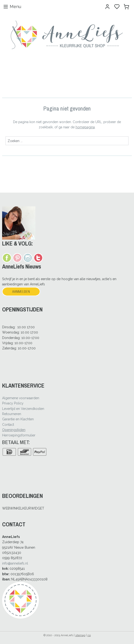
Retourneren (12, 414)
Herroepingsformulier (19, 435)
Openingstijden (14, 430)
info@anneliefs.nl (15, 563)
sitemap (80, 635)
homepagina (85, 127)
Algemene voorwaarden (21, 398)
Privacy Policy (13, 403)
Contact (8, 425)
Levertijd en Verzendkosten (23, 409)
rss (89, 635)
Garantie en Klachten (18, 419)
